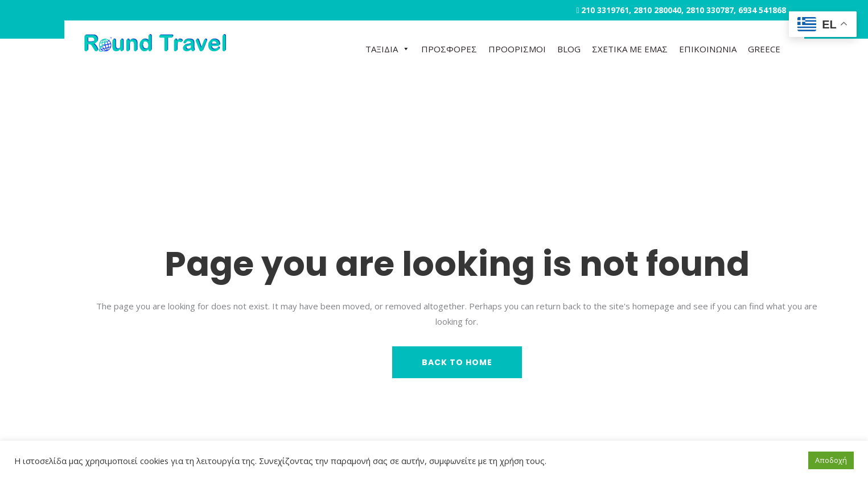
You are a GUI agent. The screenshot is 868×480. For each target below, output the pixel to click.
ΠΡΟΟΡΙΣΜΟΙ (517, 49)
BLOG (569, 49)
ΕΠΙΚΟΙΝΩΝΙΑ (708, 49)
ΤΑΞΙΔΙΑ (388, 49)
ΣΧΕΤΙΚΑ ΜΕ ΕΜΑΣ (630, 49)
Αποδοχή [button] (831, 460)
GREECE (764, 49)
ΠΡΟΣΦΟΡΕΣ (449, 49)
